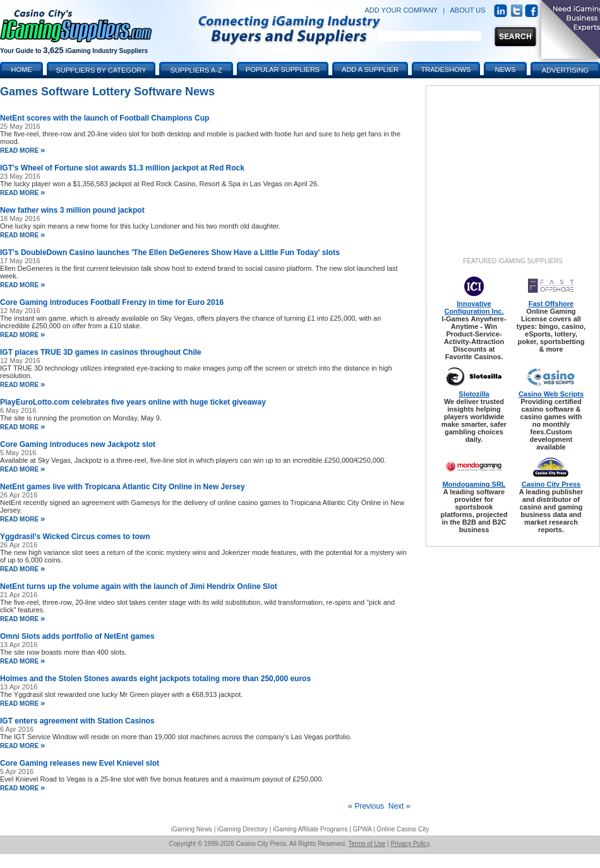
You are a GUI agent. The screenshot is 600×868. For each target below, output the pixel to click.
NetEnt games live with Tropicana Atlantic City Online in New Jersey (123, 487)
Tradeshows (446, 69)
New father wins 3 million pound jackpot (72, 210)
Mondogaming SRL (474, 484)
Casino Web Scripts (551, 394)
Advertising (565, 70)
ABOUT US (468, 10)
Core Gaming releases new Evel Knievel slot (80, 763)
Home (22, 69)
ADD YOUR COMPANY (401, 10)
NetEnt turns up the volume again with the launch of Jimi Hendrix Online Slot (139, 586)
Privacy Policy (410, 844)
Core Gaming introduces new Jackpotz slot (78, 444)
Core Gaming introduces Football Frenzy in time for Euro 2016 (112, 302)
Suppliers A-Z (196, 70)
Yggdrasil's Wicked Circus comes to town (75, 537)
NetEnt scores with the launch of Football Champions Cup (105, 118)
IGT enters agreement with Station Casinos (77, 721)
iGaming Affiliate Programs (310, 829)
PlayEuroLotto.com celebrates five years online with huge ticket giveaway (133, 402)
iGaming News (192, 829)
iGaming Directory (243, 829)
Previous (366, 806)
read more (22, 151)
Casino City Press (551, 484)
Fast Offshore (551, 304)
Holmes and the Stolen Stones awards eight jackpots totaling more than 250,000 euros (155, 679)
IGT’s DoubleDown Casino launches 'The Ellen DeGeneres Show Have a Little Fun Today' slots (170, 253)
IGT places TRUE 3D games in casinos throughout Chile (101, 352)
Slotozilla (474, 394)
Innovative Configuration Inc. (474, 307)
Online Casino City (403, 829)
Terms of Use (367, 844)
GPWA (363, 829)
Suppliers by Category (101, 70)
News (506, 69)
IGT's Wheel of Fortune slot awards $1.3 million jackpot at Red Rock (122, 168)
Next (399, 806)
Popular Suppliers (283, 69)
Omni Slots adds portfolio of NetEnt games (77, 636)
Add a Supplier (370, 69)
